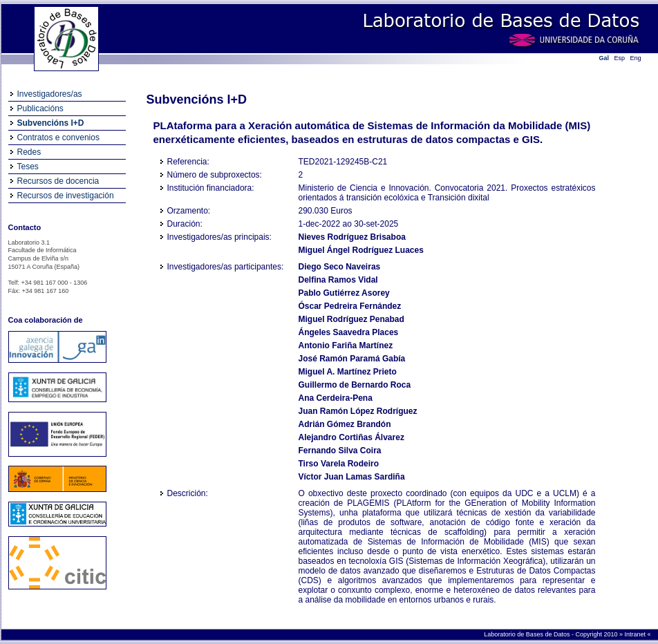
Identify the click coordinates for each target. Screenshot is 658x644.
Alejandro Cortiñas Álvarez (351, 437)
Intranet (636, 634)
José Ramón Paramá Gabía (352, 359)
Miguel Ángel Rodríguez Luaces (361, 250)
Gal (604, 58)
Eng (636, 58)
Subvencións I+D (51, 123)
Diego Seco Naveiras (340, 267)
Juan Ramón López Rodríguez (358, 411)
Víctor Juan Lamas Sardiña (352, 477)
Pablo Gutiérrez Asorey (344, 293)
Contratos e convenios (58, 138)
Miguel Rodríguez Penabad (351, 319)
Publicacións (40, 108)
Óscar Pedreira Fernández (350, 306)
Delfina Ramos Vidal (338, 280)
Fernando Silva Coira (340, 451)
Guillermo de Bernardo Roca (355, 385)
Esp (620, 58)
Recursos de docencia (58, 181)
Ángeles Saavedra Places (349, 332)
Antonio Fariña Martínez (346, 345)
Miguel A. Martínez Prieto (348, 372)
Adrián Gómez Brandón (345, 424)
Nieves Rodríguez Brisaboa (352, 237)
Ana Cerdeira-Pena (336, 398)
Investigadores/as (50, 94)
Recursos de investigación (66, 196)
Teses (28, 167)
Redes (29, 152)
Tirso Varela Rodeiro (339, 464)
